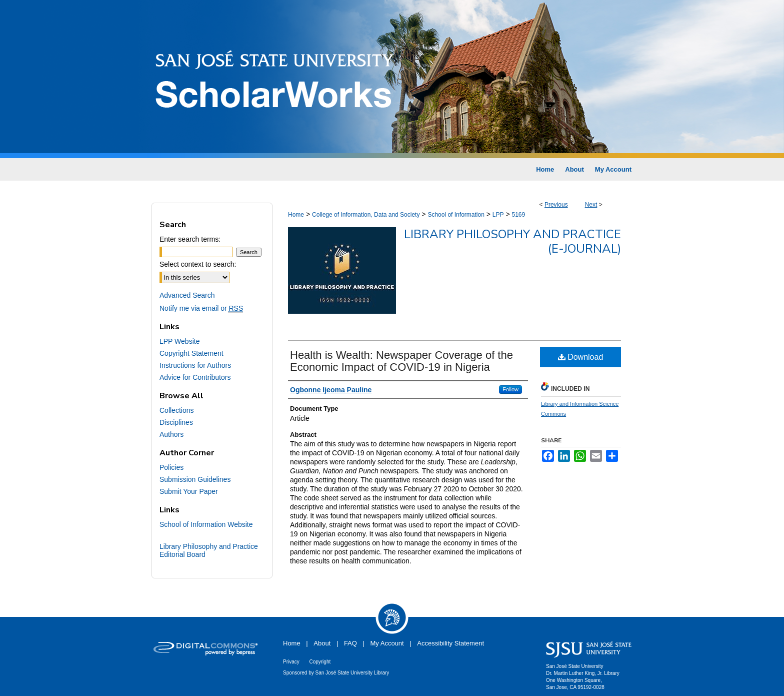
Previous (556, 205)
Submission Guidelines (195, 479)
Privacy (291, 662)
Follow (510, 389)
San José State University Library (352, 673)
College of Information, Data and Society (366, 215)
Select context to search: (198, 264)
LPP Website (179, 341)
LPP (498, 215)
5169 (518, 215)
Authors (171, 434)
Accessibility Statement (450, 643)
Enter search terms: (190, 239)
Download (581, 357)
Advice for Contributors (195, 377)
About (322, 643)
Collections (176, 410)
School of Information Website (206, 524)
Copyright (320, 662)
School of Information (456, 215)
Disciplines (176, 422)
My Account (387, 643)
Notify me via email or (201, 308)
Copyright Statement (191, 353)
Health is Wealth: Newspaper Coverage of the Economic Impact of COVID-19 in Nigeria (401, 361)
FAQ (350, 643)
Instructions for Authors (195, 365)
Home (296, 215)
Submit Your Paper (189, 491)
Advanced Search (187, 295)
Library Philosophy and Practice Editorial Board (209, 550)
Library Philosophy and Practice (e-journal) (512, 241)
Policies (171, 467)
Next (591, 205)
